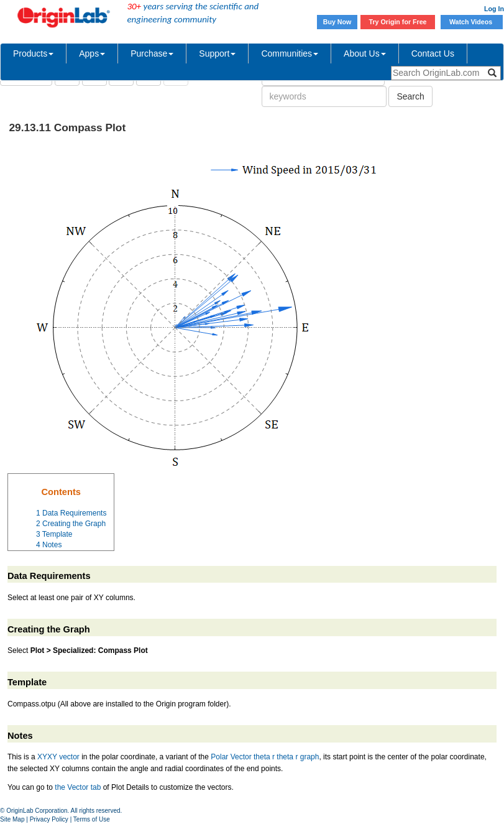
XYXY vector (58, 757)
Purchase (152, 53)
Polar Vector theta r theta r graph (265, 757)
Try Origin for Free (398, 22)
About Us (365, 53)
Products (33, 53)
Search (410, 96)
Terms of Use (92, 819)
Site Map (12, 819)
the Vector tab (78, 787)
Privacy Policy (49, 819)
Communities (290, 53)
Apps (92, 53)
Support (217, 53)
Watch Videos (472, 22)
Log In (494, 9)
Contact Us (433, 53)
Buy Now (337, 22)
